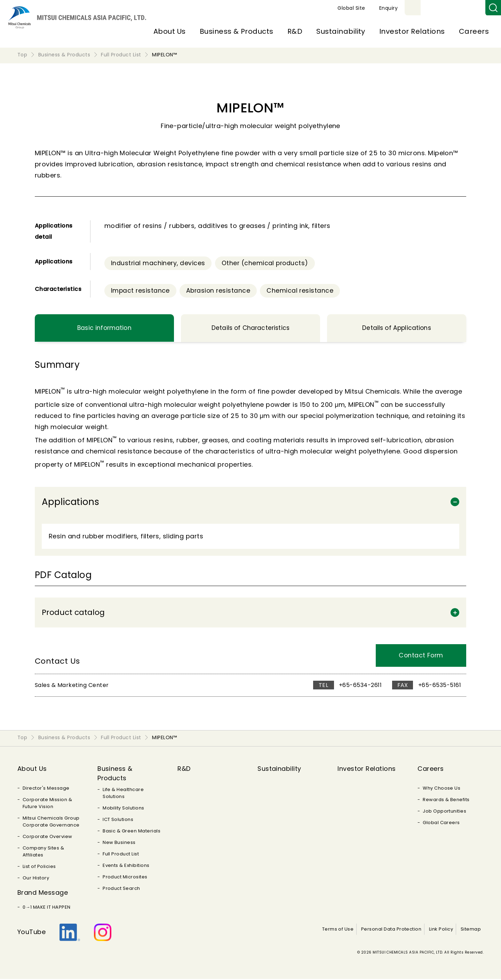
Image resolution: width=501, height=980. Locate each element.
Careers (474, 31)
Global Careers (441, 824)
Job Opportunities (444, 812)
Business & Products (237, 31)
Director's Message (46, 789)
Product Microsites (125, 878)
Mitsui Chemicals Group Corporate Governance (51, 823)
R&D (295, 31)
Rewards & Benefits (446, 801)
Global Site (432, 8)
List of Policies (39, 867)
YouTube (31, 933)
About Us (170, 31)
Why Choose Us (442, 789)
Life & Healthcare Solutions (123, 794)
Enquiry (469, 8)
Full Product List (121, 855)
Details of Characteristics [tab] (250, 329)
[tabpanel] (250, 465)
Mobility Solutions (124, 809)
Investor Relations (412, 31)
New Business (119, 843)
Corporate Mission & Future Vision (47, 804)
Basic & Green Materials (132, 832)
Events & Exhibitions (126, 866)
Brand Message (43, 894)
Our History (36, 879)
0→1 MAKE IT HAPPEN (47, 908)
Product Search (121, 889)
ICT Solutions (118, 820)
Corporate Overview (47, 837)
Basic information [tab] (104, 329)
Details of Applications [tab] (396, 329)
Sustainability (341, 31)
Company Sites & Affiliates (43, 852)
